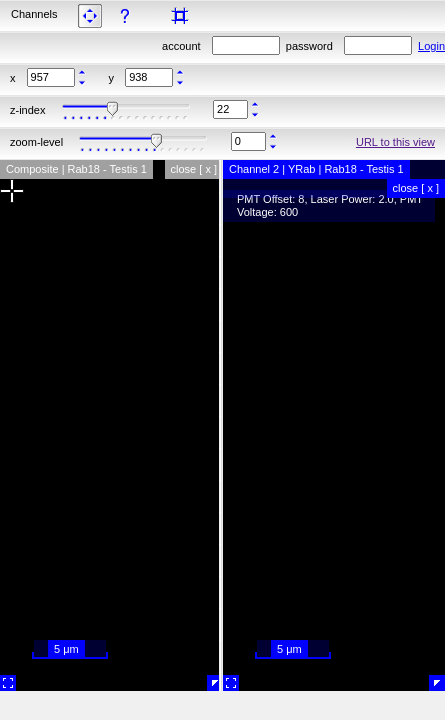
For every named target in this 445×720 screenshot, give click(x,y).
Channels (34, 14)
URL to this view (395, 142)
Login (431, 46)
